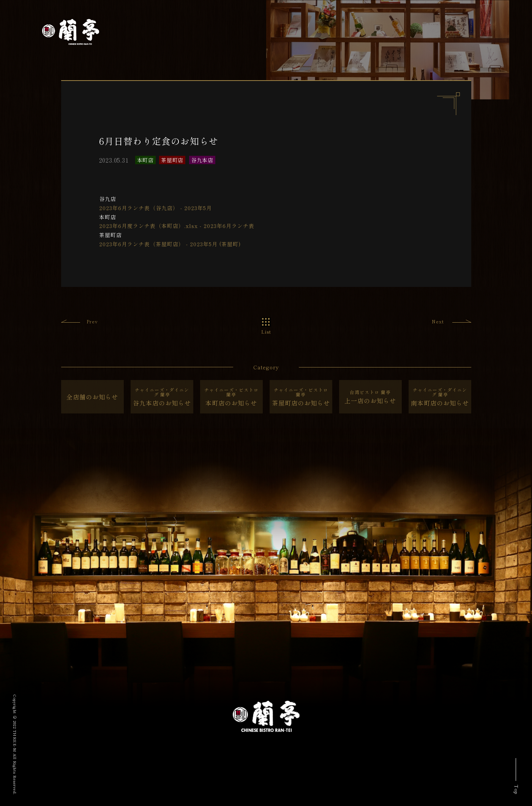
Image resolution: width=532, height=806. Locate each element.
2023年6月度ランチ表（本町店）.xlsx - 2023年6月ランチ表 (177, 226)
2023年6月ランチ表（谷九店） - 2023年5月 (155, 208)
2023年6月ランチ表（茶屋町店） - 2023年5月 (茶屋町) (170, 244)
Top (517, 790)
